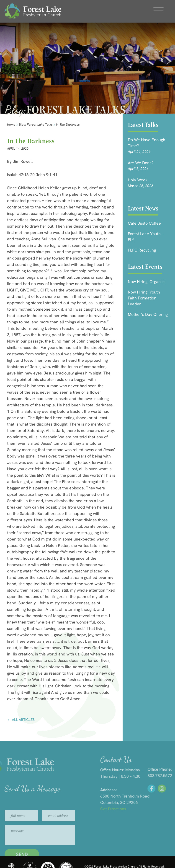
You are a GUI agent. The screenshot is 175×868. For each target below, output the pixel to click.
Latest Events (145, 267)
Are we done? (141, 163)
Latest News (143, 208)
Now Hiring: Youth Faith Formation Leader (144, 298)
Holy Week (138, 180)
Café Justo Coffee (144, 223)
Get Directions (151, 809)
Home (11, 125)
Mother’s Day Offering (148, 314)
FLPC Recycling (142, 250)
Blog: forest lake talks (36, 125)
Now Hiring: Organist (146, 282)
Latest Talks (143, 125)
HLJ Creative (157, 859)
